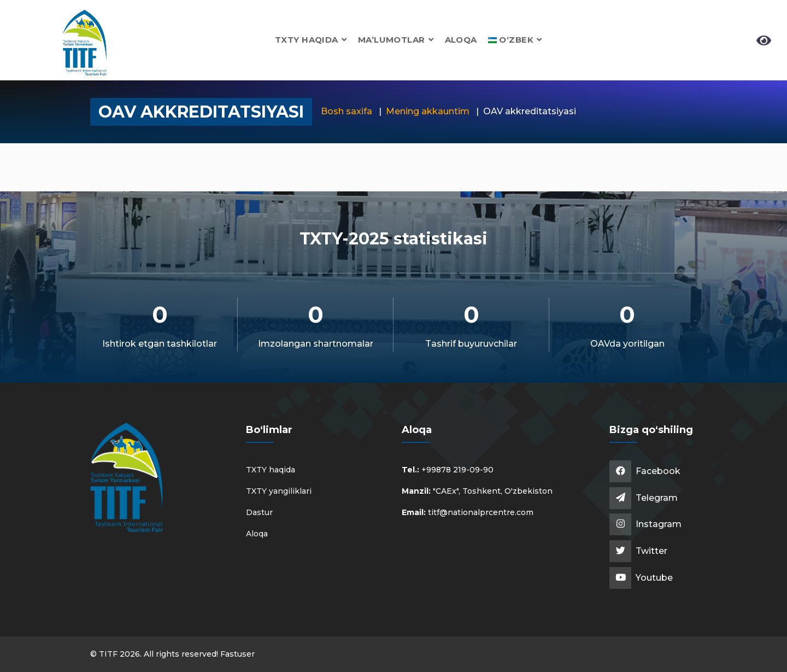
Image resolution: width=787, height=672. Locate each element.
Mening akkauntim (428, 111)
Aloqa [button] (461, 40)
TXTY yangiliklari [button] (279, 491)
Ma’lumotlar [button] (396, 40)
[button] (515, 40)
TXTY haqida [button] (311, 40)
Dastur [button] (259, 512)
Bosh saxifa (346, 111)
